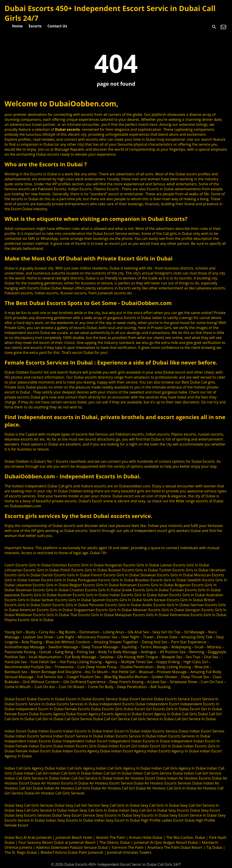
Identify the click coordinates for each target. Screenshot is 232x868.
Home (17, 26)
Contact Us (57, 26)
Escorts (35, 26)
